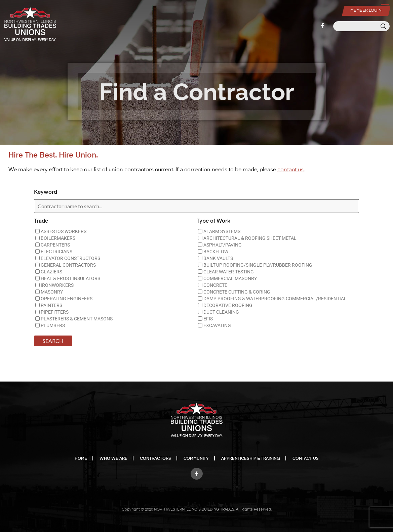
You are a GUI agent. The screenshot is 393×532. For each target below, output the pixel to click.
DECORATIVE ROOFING (225, 305)
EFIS (205, 319)
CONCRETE (213, 285)
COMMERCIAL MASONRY (227, 278)
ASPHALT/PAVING (220, 245)
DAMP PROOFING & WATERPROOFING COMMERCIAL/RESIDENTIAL (272, 299)
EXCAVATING (214, 325)
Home (81, 459)
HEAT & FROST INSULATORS (68, 278)
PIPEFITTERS (52, 312)
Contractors (155, 459)
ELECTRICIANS (54, 252)
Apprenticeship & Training (251, 459)
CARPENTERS (53, 245)
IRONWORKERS (54, 285)
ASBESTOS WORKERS (61, 231)
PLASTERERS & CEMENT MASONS (74, 319)
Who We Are (113, 459)
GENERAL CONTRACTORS (66, 265)
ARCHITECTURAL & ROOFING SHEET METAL (247, 238)
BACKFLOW (213, 252)
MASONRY (49, 292)
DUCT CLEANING (219, 312)
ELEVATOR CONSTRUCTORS (68, 258)
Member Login (366, 10)
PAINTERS (49, 305)
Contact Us (306, 459)
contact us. (291, 170)
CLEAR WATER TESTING (226, 272)
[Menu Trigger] (385, 7)
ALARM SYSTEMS (219, 231)
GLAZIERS (49, 272)
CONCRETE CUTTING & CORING (234, 292)
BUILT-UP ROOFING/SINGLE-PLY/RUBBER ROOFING (255, 265)
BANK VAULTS (215, 258)
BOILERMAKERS (55, 238)
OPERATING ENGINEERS (64, 299)
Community (196, 459)
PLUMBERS (50, 325)
